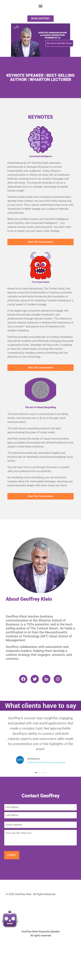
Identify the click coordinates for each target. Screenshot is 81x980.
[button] (41, 6)
